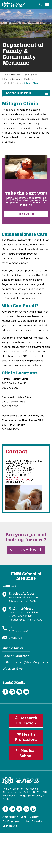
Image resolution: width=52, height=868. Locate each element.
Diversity (37, 821)
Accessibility (10, 817)
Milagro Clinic (31, 83)
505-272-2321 (19, 631)
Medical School (26, 753)
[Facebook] (5, 692)
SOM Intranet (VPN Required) (25, 662)
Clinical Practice (13, 83)
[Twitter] (19, 809)
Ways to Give (13, 669)
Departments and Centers (24, 75)
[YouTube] (33, 809)
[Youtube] (26, 692)
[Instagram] (12, 692)
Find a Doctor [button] (26, 214)
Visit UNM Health (26, 550)
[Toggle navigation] (47, 4)
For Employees (11, 821)
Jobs (26, 821)
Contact (35, 817)
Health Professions (26, 737)
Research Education (26, 721)
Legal (24, 817)
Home (5, 75)
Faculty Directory (16, 656)
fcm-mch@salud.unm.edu (18, 478)
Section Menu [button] (18, 93)
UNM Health (10, 826)
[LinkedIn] (19, 692)
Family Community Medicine (19, 79)
